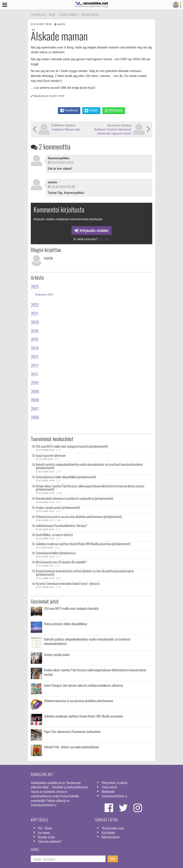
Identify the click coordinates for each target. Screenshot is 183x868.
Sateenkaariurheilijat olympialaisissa (56, 553)
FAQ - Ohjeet (45, 828)
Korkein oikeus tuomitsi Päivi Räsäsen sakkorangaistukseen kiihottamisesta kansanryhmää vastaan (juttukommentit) (90, 488)
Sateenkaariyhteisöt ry (114, 796)
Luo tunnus (44, 832)
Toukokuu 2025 (44, 295)
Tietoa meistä (109, 787)
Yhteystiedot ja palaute (115, 782)
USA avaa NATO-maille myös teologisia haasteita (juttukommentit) (72, 446)
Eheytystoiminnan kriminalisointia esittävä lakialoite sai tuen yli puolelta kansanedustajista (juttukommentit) (85, 573)
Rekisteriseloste (111, 837)
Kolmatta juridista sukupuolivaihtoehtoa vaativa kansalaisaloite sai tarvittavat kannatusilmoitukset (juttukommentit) (89, 466)
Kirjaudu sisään (91, 230)
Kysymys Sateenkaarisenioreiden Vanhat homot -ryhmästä (68, 584)
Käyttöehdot (108, 832)
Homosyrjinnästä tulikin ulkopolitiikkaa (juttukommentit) (66, 477)
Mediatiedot (108, 791)
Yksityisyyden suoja (113, 828)
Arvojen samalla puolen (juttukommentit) (58, 508)
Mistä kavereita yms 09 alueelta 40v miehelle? (61, 562)
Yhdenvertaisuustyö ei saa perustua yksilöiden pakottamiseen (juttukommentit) (79, 517)
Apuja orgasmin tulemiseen (51, 455)
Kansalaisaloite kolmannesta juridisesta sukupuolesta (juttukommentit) (75, 498)
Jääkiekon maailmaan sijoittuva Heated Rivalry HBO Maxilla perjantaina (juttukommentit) (83, 544)
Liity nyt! (104, 239)
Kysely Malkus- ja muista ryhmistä (54, 535)
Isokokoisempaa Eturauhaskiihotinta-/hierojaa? (62, 526)
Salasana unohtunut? (50, 841)
